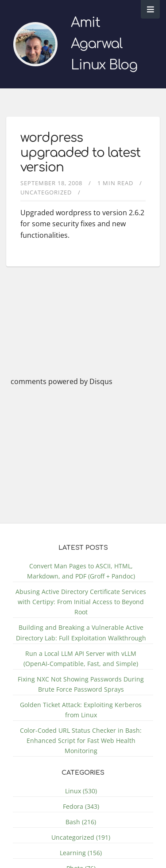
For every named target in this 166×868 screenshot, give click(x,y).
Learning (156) (81, 853)
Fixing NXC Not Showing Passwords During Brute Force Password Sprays (81, 684)
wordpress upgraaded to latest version (80, 153)
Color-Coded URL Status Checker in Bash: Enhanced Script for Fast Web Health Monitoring (81, 740)
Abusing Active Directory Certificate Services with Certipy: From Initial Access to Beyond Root (81, 602)
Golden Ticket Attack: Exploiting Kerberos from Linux (81, 710)
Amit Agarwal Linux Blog (104, 44)
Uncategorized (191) (81, 837)
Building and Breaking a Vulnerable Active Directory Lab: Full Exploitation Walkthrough (81, 632)
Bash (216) (81, 822)
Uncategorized (46, 192)
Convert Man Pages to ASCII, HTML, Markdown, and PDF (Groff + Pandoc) (81, 571)
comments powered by (62, 381)
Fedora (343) (81, 806)
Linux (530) (81, 791)
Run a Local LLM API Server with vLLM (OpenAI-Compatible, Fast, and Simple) (81, 659)
